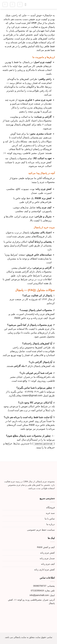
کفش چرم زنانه (47, 553)
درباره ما (51, 524)
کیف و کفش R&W (46, 547)
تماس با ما (50, 519)
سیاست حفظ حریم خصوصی (41, 530)
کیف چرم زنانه (48, 564)
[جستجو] (20, 5)
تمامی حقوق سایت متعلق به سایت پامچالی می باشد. (29, 637)
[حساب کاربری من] (12, 5)
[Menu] (24, 4)
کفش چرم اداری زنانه (44, 569)
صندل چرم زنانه (47, 558)
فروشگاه (50, 507)
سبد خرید (50, 513)
